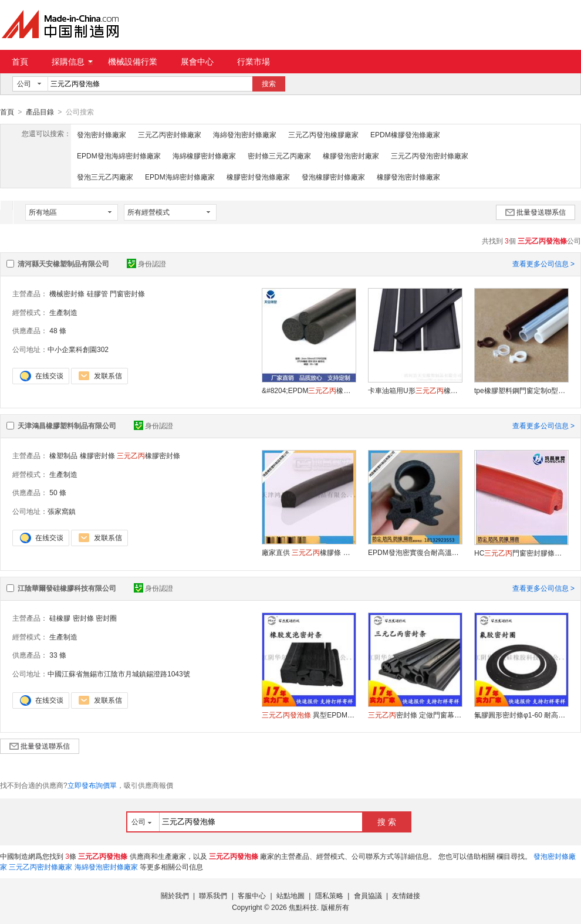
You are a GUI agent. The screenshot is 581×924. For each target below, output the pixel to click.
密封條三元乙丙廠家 (279, 155)
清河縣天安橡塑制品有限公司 (63, 263)
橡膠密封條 (97, 455)
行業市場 (254, 62)
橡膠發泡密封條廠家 (408, 177)
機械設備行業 (133, 62)
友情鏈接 (406, 895)
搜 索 (387, 821)
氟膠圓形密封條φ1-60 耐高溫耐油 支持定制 (521, 715)
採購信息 (72, 62)
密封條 (83, 618)
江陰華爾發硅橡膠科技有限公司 (67, 588)
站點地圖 (290, 895)
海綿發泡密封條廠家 (245, 134)
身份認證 (146, 263)
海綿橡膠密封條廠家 (204, 155)
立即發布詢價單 (92, 785)
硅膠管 (97, 293)
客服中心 (252, 895)
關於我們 (175, 895)
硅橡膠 (60, 618)
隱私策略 (329, 895)
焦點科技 (303, 907)
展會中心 (197, 62)
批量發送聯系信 (536, 212)
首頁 (20, 62)
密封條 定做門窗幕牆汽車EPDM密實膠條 (415, 715)
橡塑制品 (63, 455)
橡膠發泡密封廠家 (351, 155)
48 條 (58, 330)
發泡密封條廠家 (102, 134)
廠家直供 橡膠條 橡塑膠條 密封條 (309, 552)
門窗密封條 (127, 293)
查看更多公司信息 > (543, 263)
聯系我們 (213, 895)
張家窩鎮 (62, 511)
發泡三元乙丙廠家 (105, 177)
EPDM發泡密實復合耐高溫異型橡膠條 (415, 552)
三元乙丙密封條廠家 (170, 134)
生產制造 (63, 312)
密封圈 (106, 618)
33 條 (58, 655)
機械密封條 (67, 293)
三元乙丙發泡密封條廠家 (430, 155)
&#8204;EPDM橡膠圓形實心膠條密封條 (309, 390)
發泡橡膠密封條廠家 (333, 177)
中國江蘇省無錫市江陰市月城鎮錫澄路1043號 (119, 673)
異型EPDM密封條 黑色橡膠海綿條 (309, 715)
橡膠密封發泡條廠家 (258, 177)
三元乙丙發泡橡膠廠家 (323, 134)
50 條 (58, 492)
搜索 (269, 84)
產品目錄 (40, 112)
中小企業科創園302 (78, 349)
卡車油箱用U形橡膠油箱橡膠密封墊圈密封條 (415, 390)
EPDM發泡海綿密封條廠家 (119, 155)
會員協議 (368, 895)
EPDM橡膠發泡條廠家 (405, 134)
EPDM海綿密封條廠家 (180, 177)
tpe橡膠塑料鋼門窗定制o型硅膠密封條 (521, 390)
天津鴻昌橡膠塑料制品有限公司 (67, 425)
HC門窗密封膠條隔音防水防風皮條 (521, 553)
